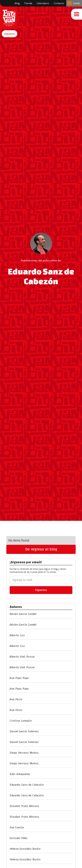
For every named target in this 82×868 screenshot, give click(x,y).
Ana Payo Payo (19, 678)
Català (76, 3)
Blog (17, 3)
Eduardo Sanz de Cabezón (27, 785)
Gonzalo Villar (19, 838)
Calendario (43, 3)
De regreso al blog (41, 549)
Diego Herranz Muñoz (24, 753)
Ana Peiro (16, 699)
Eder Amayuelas (20, 774)
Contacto (59, 3)
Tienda (28, 3)
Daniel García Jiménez (24, 731)
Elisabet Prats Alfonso (24, 806)
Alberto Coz (17, 635)
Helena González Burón (25, 849)
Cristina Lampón (21, 721)
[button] (10, 34)
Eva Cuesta (17, 827)
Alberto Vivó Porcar (22, 657)
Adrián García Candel (23, 614)
